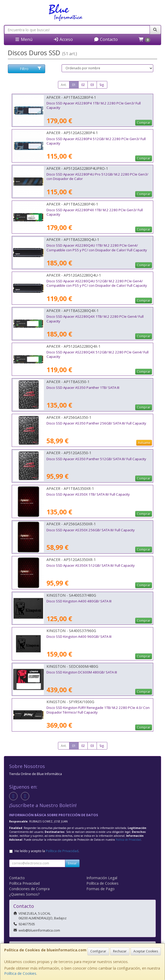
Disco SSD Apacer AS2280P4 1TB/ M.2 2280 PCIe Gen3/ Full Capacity (94, 105)
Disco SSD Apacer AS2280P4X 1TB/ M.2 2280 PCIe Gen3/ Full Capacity (95, 212)
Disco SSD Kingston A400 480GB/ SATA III (79, 601)
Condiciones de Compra (29, 889)
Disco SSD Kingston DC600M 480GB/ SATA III (82, 672)
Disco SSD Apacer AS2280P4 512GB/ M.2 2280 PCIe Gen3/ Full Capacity (96, 141)
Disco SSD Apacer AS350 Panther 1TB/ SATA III (83, 388)
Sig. (102, 85)
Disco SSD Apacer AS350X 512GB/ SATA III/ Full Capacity (91, 565)
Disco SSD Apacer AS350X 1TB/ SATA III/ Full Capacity (88, 494)
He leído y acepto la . (47, 851)
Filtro (31, 69)
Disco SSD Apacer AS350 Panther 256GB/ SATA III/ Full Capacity (96, 423)
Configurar (98, 951)
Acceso (63, 39)
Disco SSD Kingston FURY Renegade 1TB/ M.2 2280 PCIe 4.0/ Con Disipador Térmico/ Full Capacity (98, 710)
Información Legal (102, 878)
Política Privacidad (24, 883)
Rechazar (120, 951)
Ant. (64, 85)
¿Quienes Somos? (24, 894)
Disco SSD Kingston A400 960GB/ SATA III (79, 636)
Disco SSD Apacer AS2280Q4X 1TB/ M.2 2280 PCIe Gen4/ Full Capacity (95, 319)
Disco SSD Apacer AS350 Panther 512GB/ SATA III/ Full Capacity (96, 459)
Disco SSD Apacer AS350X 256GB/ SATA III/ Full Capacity (91, 530)
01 (74, 85)
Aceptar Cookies (146, 951)
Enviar (72, 863)
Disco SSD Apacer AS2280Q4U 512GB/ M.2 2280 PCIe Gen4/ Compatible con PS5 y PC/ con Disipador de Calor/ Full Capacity (97, 283)
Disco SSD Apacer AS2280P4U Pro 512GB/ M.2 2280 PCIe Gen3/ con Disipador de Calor (97, 176)
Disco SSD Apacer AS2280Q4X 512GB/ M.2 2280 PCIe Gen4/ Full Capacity (98, 354)
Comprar (144, 123)
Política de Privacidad (128, 840)
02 (83, 85)
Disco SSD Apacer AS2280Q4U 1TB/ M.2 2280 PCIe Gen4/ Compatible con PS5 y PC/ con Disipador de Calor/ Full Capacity (97, 248)
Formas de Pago (101, 889)
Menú (23, 39)
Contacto (106, 39)
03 (92, 85)
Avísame (144, 443)
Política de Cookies (20, 973)
